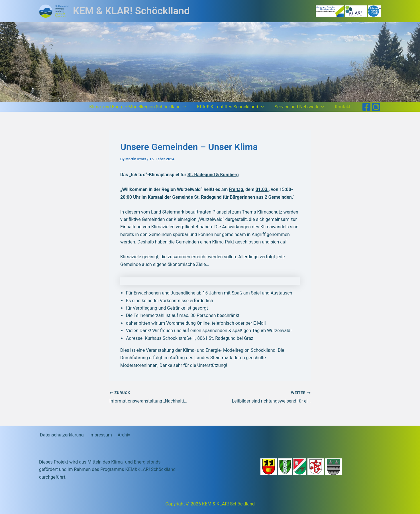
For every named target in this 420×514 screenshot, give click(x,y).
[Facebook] (366, 107)
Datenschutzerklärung (61, 435)
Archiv (122, 435)
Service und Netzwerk (302, 107)
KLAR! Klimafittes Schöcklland (235, 107)
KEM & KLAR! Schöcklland (131, 11)
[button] (189, 107)
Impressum (100, 435)
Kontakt (343, 107)
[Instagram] (376, 107)
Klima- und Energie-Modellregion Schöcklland (144, 107)
